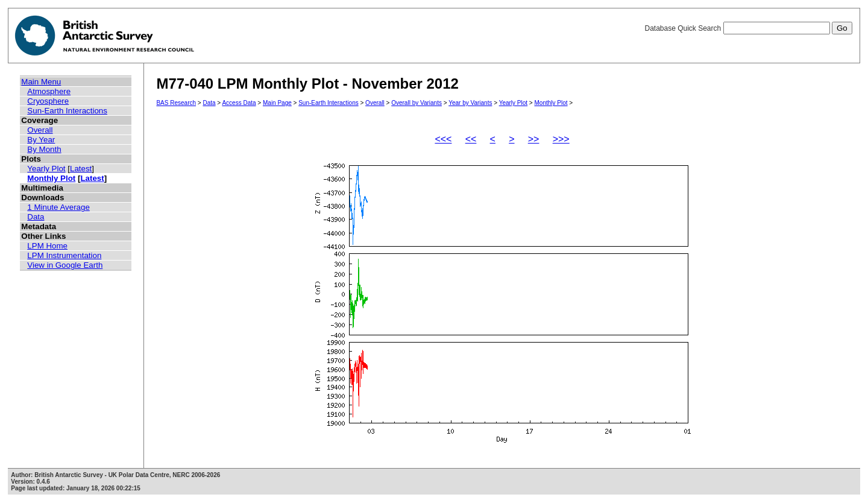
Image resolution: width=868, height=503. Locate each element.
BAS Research (176, 103)
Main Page (277, 103)
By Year (41, 140)
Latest (81, 169)
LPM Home (47, 246)
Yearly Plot (46, 169)
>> (534, 139)
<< (471, 139)
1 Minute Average (58, 207)
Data (36, 217)
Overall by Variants (417, 103)
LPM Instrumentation (64, 255)
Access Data (239, 103)
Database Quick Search (748, 28)
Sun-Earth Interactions (67, 111)
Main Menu (41, 82)
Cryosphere (48, 101)
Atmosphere (49, 91)
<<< (443, 139)
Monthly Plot (51, 178)
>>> (561, 139)
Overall (40, 130)
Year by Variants (470, 103)
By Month (44, 149)
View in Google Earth (65, 265)
